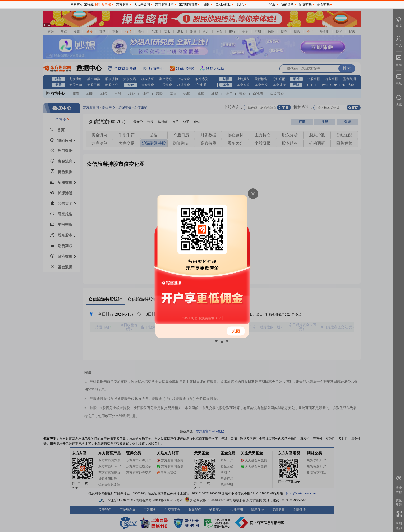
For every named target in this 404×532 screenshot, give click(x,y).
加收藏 (89, 4)
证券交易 (305, 4)
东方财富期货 (188, 4)
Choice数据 (223, 4)
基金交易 (323, 4)
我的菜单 (287, 4)
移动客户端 (103, 4)
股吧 (240, 4)
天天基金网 (142, 4)
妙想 (206, 4)
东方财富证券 (164, 4)
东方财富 (122, 4)
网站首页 (77, 4)
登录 (272, 4)
